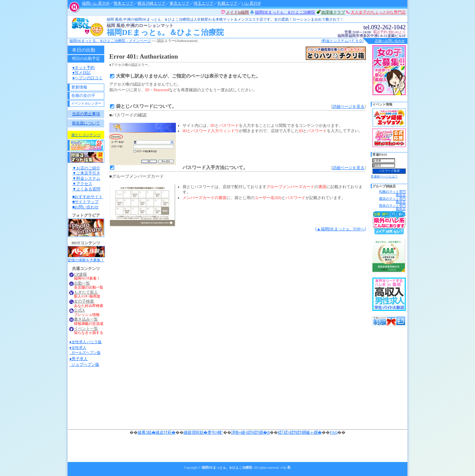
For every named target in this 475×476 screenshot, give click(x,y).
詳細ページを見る (348, 107)
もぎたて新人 (86, 292)
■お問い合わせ (85, 207)
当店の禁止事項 (86, 114)
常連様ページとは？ (384, 176)
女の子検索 (84, 301)
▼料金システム (86, 178)
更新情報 (79, 87)
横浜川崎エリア (152, 3)
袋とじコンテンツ (86, 135)
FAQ (334, 432)
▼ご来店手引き (86, 173)
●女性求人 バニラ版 (85, 342)
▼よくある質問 (86, 189)
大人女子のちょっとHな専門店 (378, 12)
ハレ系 (285, 468)
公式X (79, 310)
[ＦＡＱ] (357, 41)
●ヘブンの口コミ (87, 78)
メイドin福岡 (237, 12)
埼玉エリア (204, 3)
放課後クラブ (333, 12)
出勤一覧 (82, 283)
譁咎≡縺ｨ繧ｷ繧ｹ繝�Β (251, 432)
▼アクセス (82, 184)
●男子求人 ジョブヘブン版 (84, 362)
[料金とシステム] (335, 41)
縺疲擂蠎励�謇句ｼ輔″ (203, 432)
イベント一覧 (86, 329)
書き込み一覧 (86, 319)
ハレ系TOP (251, 3)
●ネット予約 (83, 68)
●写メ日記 (81, 73)
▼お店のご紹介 (86, 168)
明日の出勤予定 (86, 59)
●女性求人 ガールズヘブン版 (85, 350)
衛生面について (86, 123)
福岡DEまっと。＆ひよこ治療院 (208, 30)
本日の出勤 (84, 50)
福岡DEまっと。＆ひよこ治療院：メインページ (110, 41)
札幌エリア (228, 3)
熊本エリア (124, 3)
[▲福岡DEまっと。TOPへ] (341, 229)
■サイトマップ (85, 202)
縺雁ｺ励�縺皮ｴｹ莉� (157, 432)
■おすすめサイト (87, 197)
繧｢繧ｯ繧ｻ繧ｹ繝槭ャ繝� (300, 432)
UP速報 (80, 274)
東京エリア (180, 3)
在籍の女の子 (83, 96)
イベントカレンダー (86, 103)
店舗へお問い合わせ (390, 41)
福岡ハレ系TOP (96, 3)
